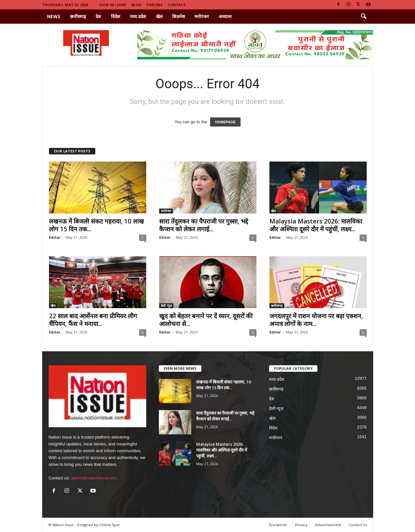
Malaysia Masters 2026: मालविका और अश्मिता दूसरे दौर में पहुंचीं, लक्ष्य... (316, 225)
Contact (177, 5)
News (54, 16)
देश (98, 16)
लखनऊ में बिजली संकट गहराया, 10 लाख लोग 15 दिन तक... (96, 225)
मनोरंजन (202, 16)
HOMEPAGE (225, 122)
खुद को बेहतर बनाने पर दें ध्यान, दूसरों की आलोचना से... (206, 320)
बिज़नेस (178, 16)
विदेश (116, 16)
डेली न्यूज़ (166, 306)
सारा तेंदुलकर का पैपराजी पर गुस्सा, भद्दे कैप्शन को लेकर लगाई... (204, 225)
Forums (155, 5)
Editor (55, 237)
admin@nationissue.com (94, 478)
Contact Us (358, 525)
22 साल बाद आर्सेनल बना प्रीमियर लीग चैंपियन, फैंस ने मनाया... (93, 320)
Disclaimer (278, 525)
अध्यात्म (225, 16)
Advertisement (328, 525)
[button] (363, 17)
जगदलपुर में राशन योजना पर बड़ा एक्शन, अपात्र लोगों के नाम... (316, 320)
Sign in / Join (113, 5)
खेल (159, 16)
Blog (136, 5)
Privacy (301, 525)
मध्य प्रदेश (138, 16)
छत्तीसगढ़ (78, 16)
